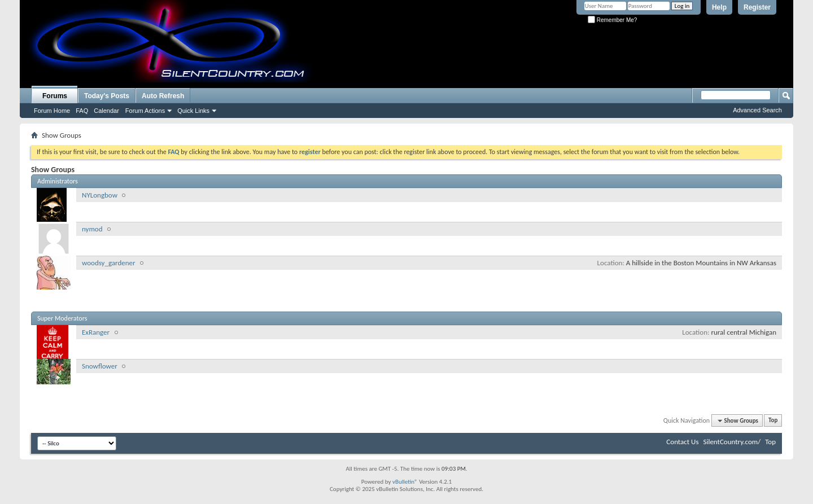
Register (757, 7)
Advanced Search (757, 110)
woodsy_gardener (109, 263)
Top (773, 421)
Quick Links (193, 111)
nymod (92, 229)
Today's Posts (107, 96)
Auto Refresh (163, 96)
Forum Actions (145, 111)
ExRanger (96, 332)
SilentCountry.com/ (732, 442)
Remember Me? (612, 20)
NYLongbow (100, 195)
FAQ (82, 111)
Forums (55, 96)
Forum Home (52, 111)
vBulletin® (405, 482)
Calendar (106, 111)
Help (719, 7)
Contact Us (682, 442)
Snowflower (100, 366)
